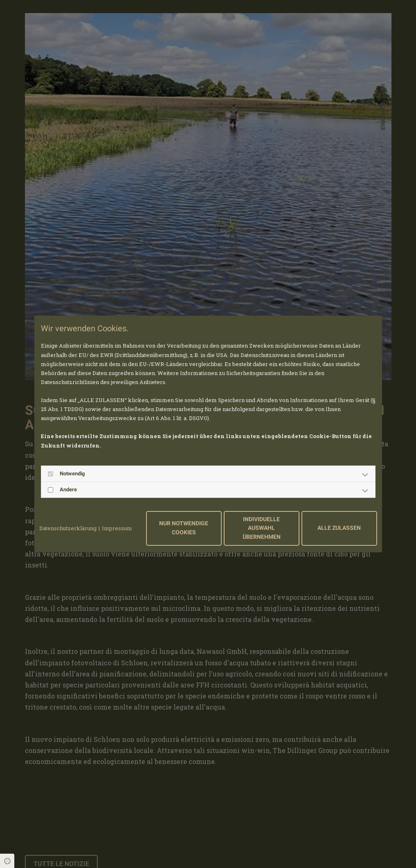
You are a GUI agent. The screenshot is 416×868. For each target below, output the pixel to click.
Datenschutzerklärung (68, 528)
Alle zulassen (339, 528)
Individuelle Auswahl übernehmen (262, 528)
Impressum (117, 528)
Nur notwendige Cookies (184, 528)
